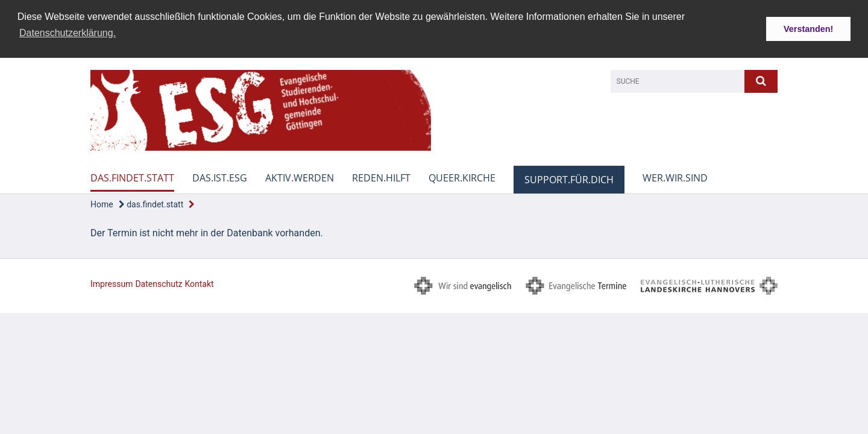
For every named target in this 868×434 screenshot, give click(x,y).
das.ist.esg (220, 177)
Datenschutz (159, 283)
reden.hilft (381, 177)
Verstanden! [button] (808, 29)
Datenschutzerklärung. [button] (68, 33)
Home (102, 204)
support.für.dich (569, 179)
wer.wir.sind (675, 177)
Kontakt (199, 283)
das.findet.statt (132, 177)
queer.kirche (462, 177)
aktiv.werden (300, 177)
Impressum (112, 283)
